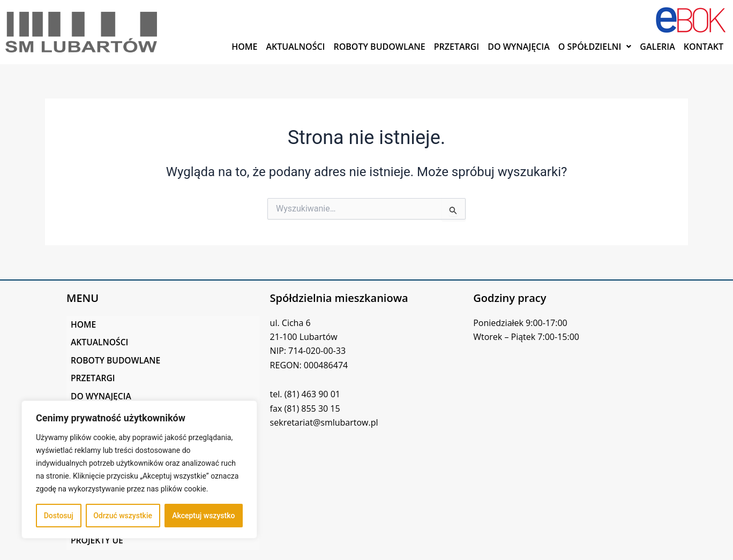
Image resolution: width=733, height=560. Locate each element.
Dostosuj (59, 516)
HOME (244, 47)
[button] (595, 47)
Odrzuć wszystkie (123, 516)
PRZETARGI (457, 47)
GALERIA (657, 47)
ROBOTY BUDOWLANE (379, 47)
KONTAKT (704, 47)
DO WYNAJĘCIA (519, 47)
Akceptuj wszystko (203, 516)
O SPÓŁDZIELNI (595, 47)
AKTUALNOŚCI (296, 47)
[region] (139, 470)
